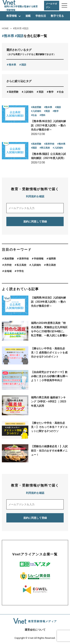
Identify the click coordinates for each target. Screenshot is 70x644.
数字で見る (57, 16)
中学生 (20, 271)
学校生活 (41, 16)
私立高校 (21, 265)
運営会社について (35, 630)
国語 (24, 65)
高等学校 (24, 259)
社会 (61, 92)
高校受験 (14, 92)
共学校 (8, 265)
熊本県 (12, 65)
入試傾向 (29, 92)
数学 (51, 92)
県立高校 (51, 265)
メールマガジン (51, 5)
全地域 (8, 271)
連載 (28, 16)
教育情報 (12, 16)
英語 (41, 92)
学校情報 (39, 259)
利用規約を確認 (35, 196)
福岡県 (52, 259)
